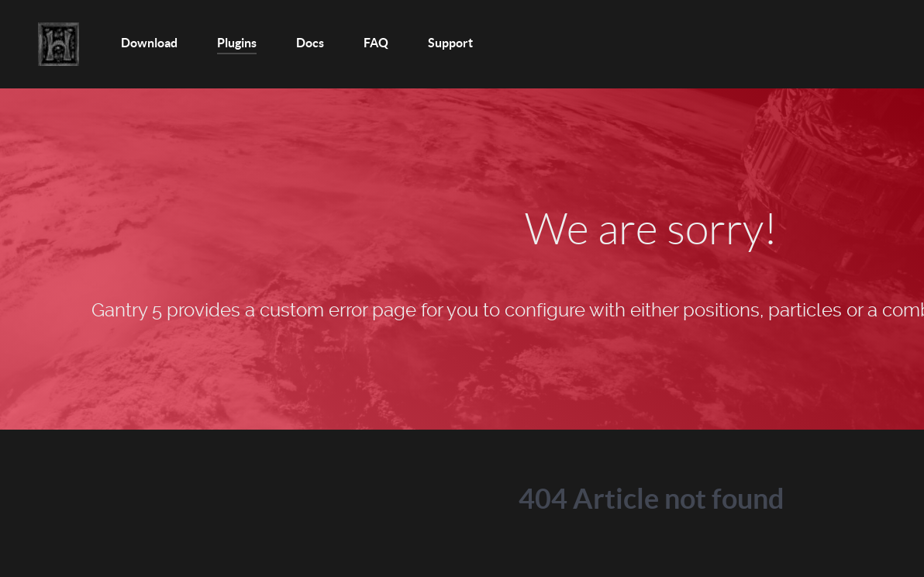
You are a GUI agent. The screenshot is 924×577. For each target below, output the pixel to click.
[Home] (60, 44)
